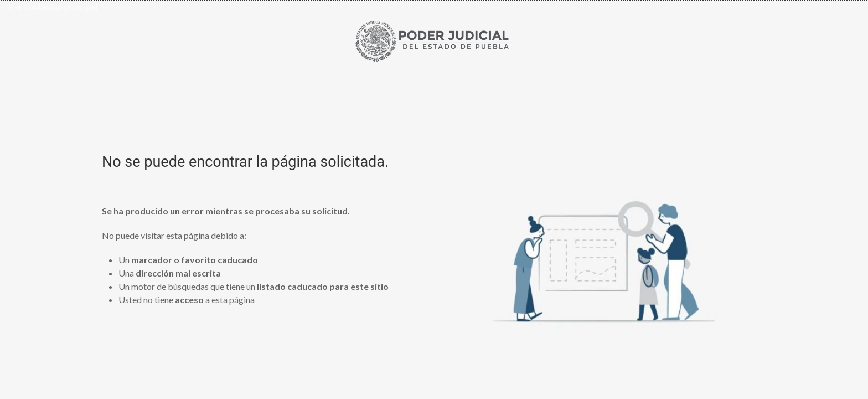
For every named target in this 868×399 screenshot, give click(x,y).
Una (170, 273)
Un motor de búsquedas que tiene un (254, 286)
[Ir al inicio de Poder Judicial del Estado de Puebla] (434, 39)
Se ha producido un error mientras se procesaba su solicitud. (226, 211)
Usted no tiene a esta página (187, 300)
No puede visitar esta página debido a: (174, 235)
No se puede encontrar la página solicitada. (245, 162)
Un (188, 260)
